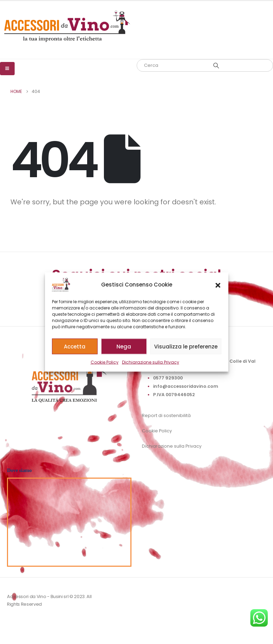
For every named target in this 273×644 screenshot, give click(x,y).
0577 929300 (168, 378)
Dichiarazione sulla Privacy (151, 362)
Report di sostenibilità (166, 415)
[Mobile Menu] (7, 69)
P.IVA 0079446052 (174, 395)
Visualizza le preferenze (186, 346)
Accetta (75, 346)
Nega (124, 346)
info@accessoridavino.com (186, 386)
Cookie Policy (105, 362)
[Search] (217, 65)
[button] (218, 285)
